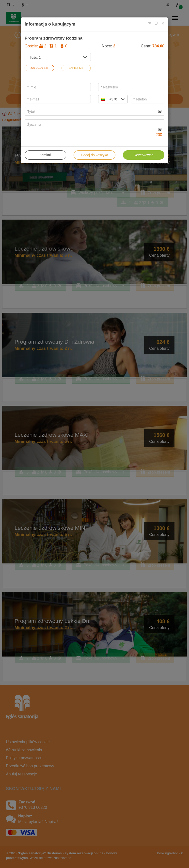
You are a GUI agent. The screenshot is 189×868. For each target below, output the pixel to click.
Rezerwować (143, 155)
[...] (91, 111)
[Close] (163, 23)
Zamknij (45, 155)
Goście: (46, 46)
